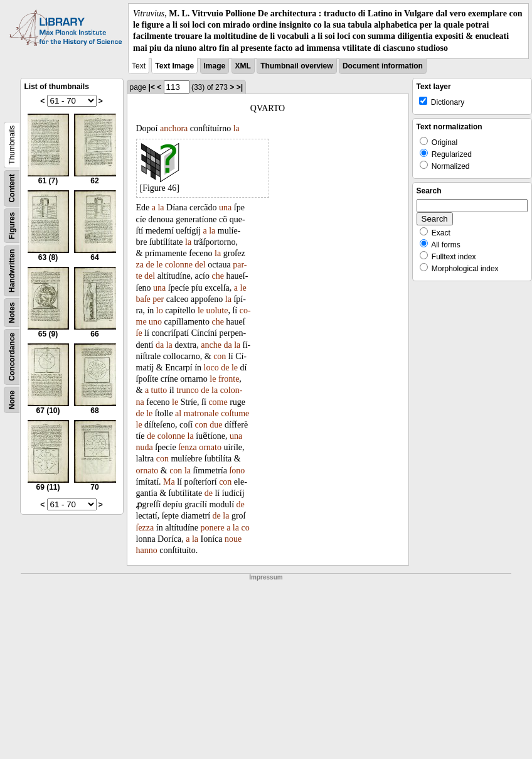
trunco (188, 390)
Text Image (174, 66)
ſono (237, 471)
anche (211, 345)
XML (243, 66)
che (217, 276)
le (159, 265)
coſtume (235, 413)
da (160, 345)
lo (160, 310)
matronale (201, 413)
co (245, 528)
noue (233, 539)
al (178, 413)
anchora (174, 128)
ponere (213, 528)
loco (211, 368)
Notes (12, 312)
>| (240, 87)
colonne (179, 265)
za (140, 265)
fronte (229, 379)
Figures (12, 226)
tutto (159, 390)
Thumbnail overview (296, 66)
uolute (217, 310)
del (200, 265)
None (12, 400)
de (150, 265)
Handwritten (12, 270)
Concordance (12, 357)
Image (215, 66)
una (225, 207)
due (216, 425)
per (158, 299)
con (220, 356)
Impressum (266, 577)
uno (155, 322)
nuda (145, 447)
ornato (210, 447)
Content (12, 188)
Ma (169, 482)
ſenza (188, 447)
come (218, 402)
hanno (147, 550)
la (237, 128)
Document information (383, 66)
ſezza (145, 528)
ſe (139, 333)
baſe (143, 299)
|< (152, 87)
